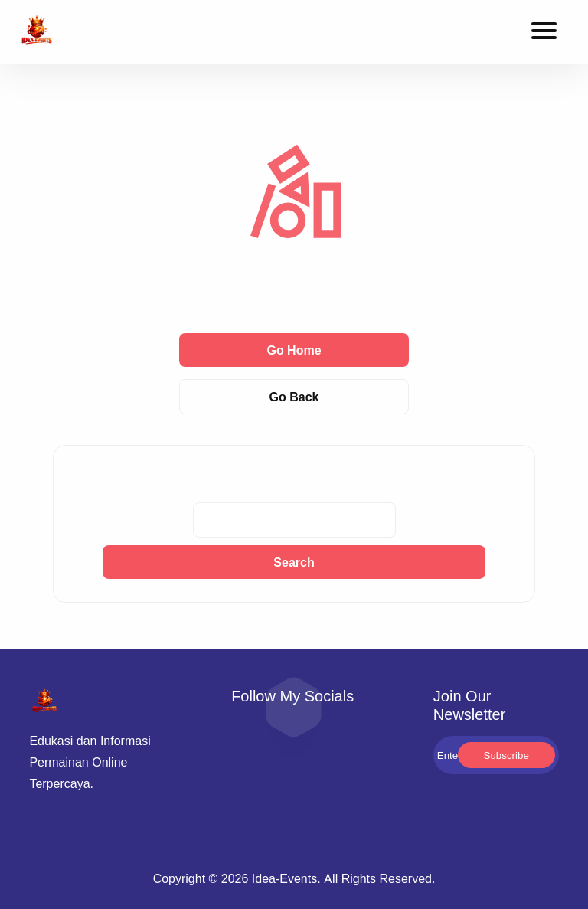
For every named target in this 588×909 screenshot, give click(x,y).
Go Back (294, 397)
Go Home (294, 350)
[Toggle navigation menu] (544, 33)
